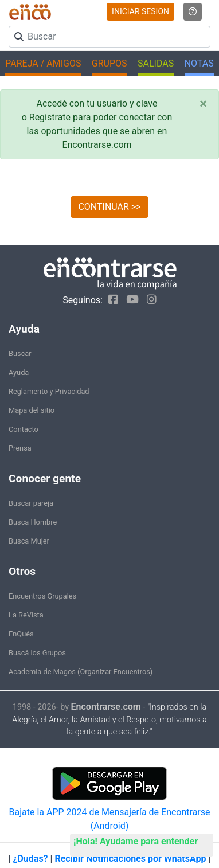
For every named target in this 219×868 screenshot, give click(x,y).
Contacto (24, 429)
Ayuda (19, 372)
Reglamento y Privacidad (49, 391)
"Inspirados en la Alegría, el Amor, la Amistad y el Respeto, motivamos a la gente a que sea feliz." (109, 720)
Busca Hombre (33, 522)
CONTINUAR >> (109, 207)
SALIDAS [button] (156, 63)
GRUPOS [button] (109, 63)
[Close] (203, 104)
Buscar (20, 353)
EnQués (21, 634)
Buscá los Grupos (37, 653)
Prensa (20, 448)
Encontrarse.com (106, 707)
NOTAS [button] (199, 63)
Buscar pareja (31, 503)
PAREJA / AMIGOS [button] (43, 63)
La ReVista (26, 615)
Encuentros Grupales (42, 596)
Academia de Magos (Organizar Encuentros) (81, 672)
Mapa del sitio (32, 410)
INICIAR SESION (140, 11)
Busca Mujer (29, 541)
